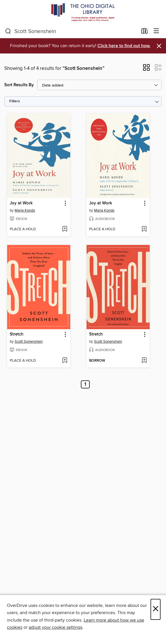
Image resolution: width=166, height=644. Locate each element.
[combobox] (71, 31)
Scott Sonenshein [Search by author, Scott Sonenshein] (29, 342)
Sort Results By (19, 85)
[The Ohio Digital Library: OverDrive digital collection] (83, 12)
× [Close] (156, 609)
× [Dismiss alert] (159, 46)
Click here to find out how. (124, 46)
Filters (15, 101)
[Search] (8, 31)
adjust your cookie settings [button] (55, 627)
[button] (146, 69)
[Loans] (145, 32)
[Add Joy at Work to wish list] (65, 229)
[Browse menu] (156, 31)
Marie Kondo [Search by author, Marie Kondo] (25, 210)
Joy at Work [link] (21, 203)
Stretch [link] (17, 334)
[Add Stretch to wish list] (65, 361)
